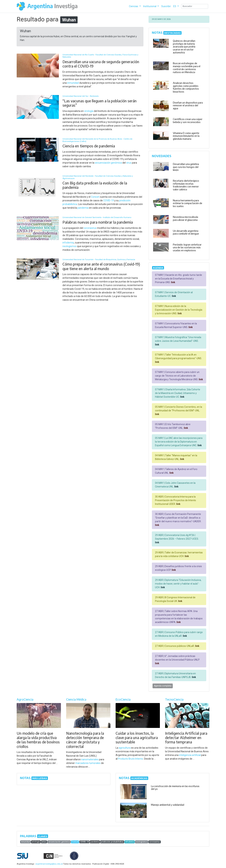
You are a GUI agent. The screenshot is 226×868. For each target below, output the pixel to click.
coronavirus (90, 228)
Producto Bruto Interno (131, 759)
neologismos (70, 246)
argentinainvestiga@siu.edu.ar (49, 864)
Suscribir (166, 6)
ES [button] (175, 6)
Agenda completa (163, 686)
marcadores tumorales (88, 763)
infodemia (68, 243)
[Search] (195, 6)
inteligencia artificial (190, 755)
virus (129, 163)
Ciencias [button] (134, 6)
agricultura (125, 748)
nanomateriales (90, 759)
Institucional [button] (150, 6)
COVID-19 (109, 200)
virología (89, 111)
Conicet (95, 197)
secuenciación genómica (108, 163)
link (173, 282)
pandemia (83, 208)
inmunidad (73, 83)
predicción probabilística (112, 842)
